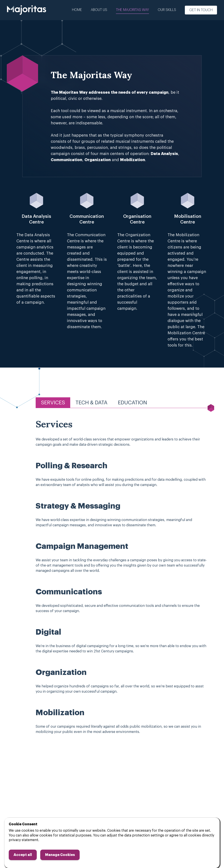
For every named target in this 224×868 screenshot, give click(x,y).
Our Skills (167, 10)
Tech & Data (91, 403)
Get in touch (201, 10)
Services (53, 403)
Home (77, 10)
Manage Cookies (60, 855)
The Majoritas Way (132, 10)
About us (99, 10)
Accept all (23, 855)
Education (132, 403)
